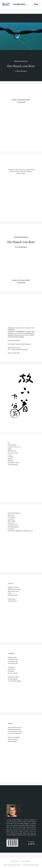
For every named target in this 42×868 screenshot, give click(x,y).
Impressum (15, 861)
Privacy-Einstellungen (31, 865)
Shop (36, 4)
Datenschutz (26, 861)
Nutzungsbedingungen (12, 865)
